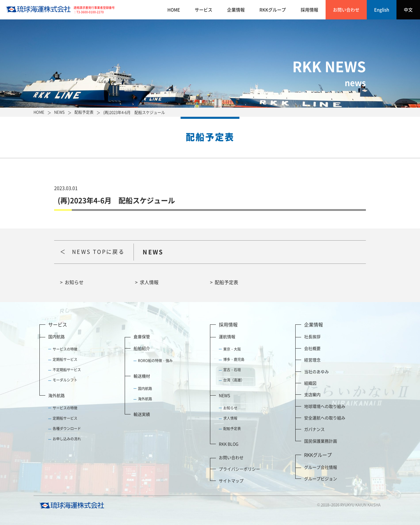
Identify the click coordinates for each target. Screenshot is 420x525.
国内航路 (56, 336)
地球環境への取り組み (325, 406)
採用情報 (309, 10)
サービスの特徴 (65, 349)
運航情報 (227, 336)
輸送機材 (142, 376)
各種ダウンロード (67, 429)
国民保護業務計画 (321, 441)
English (382, 10)
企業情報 (236, 10)
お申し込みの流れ (67, 439)
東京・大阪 (232, 349)
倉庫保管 (142, 336)
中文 (408, 10)
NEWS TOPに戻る (98, 252)
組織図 (310, 383)
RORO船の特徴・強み (155, 361)
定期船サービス (65, 359)
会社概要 (312, 348)
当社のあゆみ (316, 371)
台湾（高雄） (234, 380)
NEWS (224, 395)
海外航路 (56, 395)
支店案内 (312, 394)
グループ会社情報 (321, 467)
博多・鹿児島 (234, 359)
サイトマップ (231, 481)
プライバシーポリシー (239, 469)
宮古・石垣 (232, 370)
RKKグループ (273, 10)
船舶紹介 (142, 348)
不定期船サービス (67, 370)
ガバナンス (314, 429)
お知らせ (74, 282)
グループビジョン (321, 479)
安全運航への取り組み (325, 418)
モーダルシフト (65, 380)
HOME (174, 10)
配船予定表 (226, 282)
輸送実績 (142, 414)
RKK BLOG (229, 444)
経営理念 (312, 360)
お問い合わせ (346, 10)
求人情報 (149, 282)
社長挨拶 (312, 336)
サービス (204, 10)
